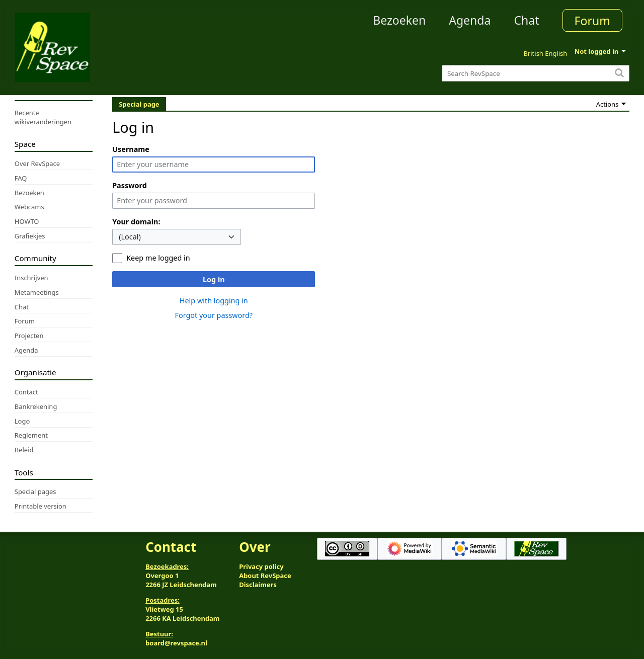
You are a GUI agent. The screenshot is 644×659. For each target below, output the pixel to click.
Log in (214, 279)
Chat (526, 20)
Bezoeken (399, 20)
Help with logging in (214, 301)
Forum (592, 21)
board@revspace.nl (176, 643)
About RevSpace (265, 575)
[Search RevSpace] (536, 73)
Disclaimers (258, 585)
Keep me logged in (158, 258)
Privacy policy (261, 566)
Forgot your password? (214, 315)
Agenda (470, 20)
